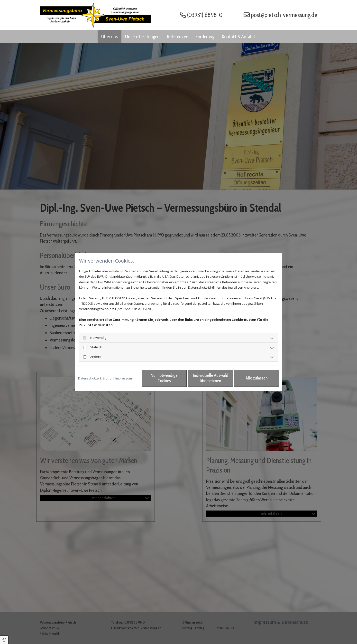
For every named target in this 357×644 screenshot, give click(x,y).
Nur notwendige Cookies (164, 378)
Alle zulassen (256, 378)
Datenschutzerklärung (95, 378)
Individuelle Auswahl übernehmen (210, 378)
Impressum (124, 378)
